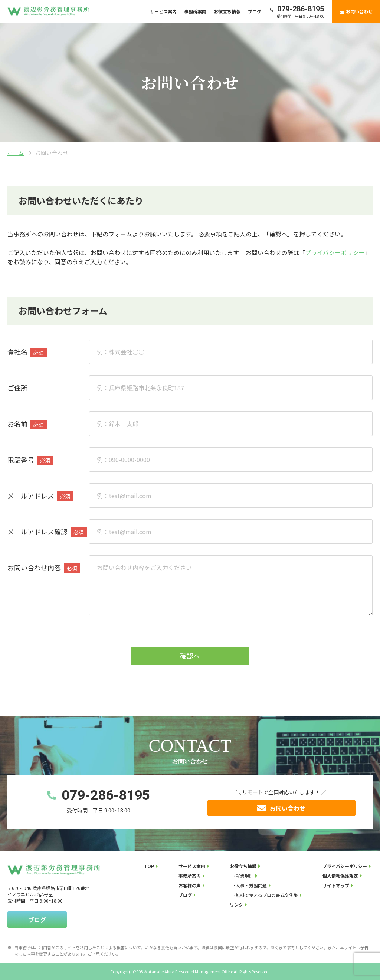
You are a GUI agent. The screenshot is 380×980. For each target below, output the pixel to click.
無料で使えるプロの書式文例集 (267, 895)
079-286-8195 (301, 9)
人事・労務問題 (251, 885)
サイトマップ (336, 885)
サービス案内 (163, 11)
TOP (149, 866)
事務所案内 (195, 11)
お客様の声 (190, 885)
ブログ (255, 11)
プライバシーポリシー (335, 252)
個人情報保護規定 (340, 876)
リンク (236, 905)
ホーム (16, 153)
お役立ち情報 (227, 11)
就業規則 (245, 876)
